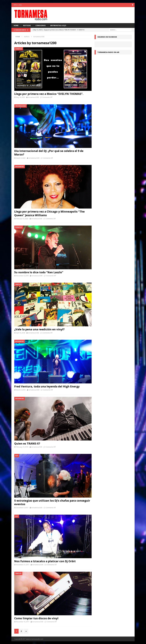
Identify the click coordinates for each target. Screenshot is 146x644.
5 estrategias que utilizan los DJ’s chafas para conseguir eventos (52, 502)
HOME (16, 25)
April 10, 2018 (21, 333)
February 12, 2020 (22, 218)
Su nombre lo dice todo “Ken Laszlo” (39, 272)
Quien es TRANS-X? (27, 443)
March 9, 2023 (21, 158)
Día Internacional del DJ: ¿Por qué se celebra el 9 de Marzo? (49, 152)
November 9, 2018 (22, 275)
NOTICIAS (27, 25)
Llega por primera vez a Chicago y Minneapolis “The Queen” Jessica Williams (49, 213)
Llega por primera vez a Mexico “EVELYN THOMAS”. (49, 94)
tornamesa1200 (33, 97)
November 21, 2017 (23, 564)
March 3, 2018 (21, 390)
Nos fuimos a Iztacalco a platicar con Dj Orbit (45, 561)
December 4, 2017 (22, 507)
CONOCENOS (41, 25)
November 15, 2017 (23, 621)
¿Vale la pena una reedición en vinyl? (39, 329)
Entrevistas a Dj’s (58, 25)
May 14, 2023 (20, 97)
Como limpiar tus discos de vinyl (36, 618)
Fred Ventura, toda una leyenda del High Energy (47, 386)
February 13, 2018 (22, 447)
